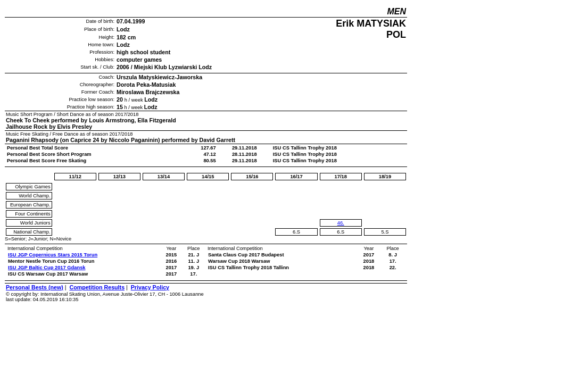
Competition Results (97, 287)
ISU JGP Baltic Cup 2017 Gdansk (47, 268)
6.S (296, 232)
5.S (385, 232)
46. (341, 223)
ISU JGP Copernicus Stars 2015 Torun (53, 255)
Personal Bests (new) (35, 287)
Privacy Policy (150, 287)
